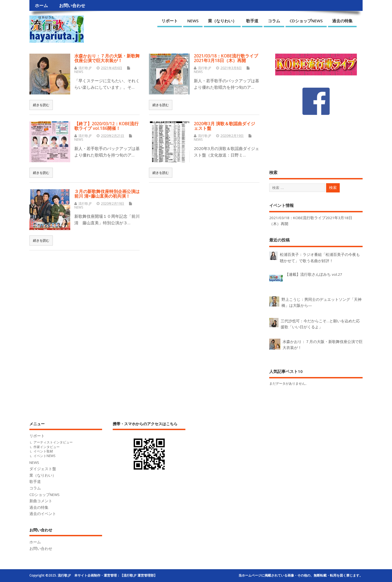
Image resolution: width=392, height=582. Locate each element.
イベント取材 (43, 451)
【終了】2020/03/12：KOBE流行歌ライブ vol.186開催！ (106, 126)
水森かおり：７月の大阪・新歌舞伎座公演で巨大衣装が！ (107, 58)
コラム (274, 21)
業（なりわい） (222, 21)
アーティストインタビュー (53, 442)
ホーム (41, 5)
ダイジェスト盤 (43, 469)
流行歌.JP (85, 68)
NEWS (193, 21)
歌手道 (252, 21)
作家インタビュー (47, 447)
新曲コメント (41, 501)
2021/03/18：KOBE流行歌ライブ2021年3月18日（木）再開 (226, 58)
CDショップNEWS (306, 21)
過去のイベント (43, 514)
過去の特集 (342, 21)
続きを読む (41, 105)
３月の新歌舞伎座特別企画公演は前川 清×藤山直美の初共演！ (107, 194)
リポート (170, 21)
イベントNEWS (44, 456)
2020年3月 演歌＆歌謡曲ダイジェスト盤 (224, 126)
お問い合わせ (72, 5)
